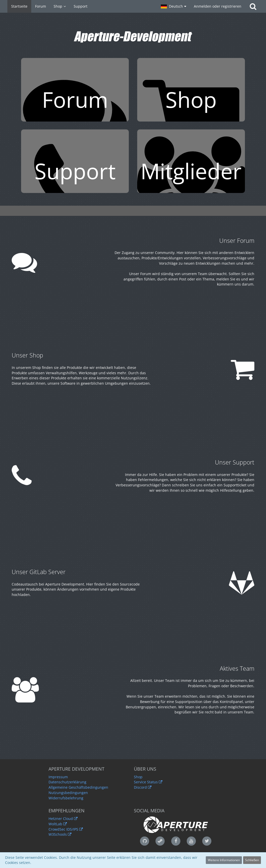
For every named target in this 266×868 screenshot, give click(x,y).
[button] (174, 6)
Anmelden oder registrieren (218, 6)
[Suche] (253, 6)
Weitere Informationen (224, 860)
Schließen (252, 860)
